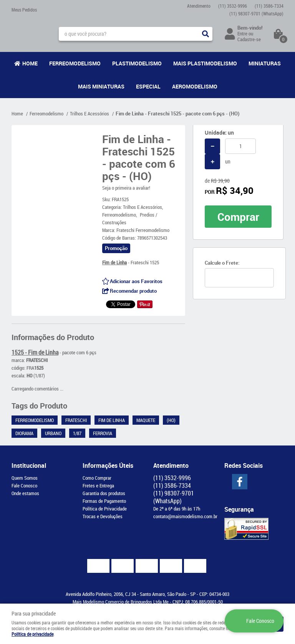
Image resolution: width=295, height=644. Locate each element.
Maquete (146, 420)
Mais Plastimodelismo (205, 63)
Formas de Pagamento (104, 501)
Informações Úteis (108, 465)
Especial (148, 86)
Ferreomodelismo (75, 63)
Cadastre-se (249, 39)
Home (30, 63)
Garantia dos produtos (104, 493)
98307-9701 (256, 13)
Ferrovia (103, 433)
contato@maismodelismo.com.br (185, 516)
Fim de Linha (112, 420)
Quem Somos (25, 478)
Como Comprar (97, 478)
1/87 (77, 433)
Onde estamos (25, 493)
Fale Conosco (24, 486)
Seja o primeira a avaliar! (126, 188)
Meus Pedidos (24, 10)
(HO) (171, 420)
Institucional (29, 465)
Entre (242, 33)
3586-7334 (269, 6)
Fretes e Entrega (98, 486)
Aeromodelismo (195, 86)
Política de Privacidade (105, 509)
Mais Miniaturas (101, 86)
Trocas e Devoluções (103, 516)
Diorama (24, 433)
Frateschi (76, 420)
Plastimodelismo (137, 63)
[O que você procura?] (206, 34)
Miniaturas (265, 63)
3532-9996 (233, 6)
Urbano (53, 433)
